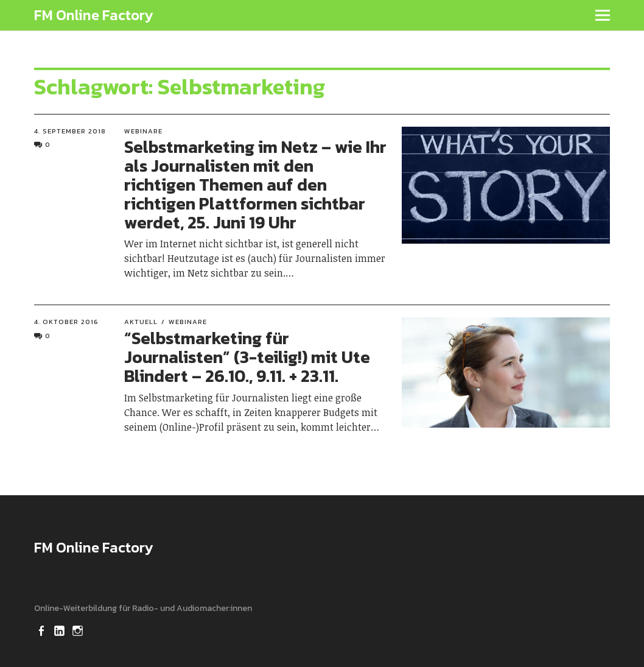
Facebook (42, 630)
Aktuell (141, 322)
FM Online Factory (94, 15)
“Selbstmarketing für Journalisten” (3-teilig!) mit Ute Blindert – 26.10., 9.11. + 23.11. (247, 357)
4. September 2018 (70, 131)
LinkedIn (60, 630)
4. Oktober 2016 (66, 322)
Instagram (79, 630)
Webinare (143, 131)
